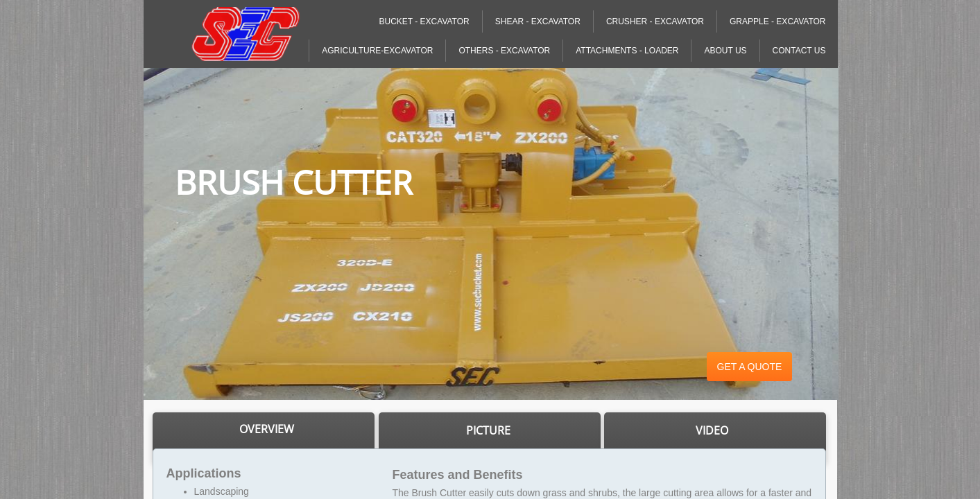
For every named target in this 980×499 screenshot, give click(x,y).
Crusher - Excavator (655, 21)
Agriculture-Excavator (377, 51)
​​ (267, 430)
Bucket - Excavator (424, 21)
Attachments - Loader (627, 51)
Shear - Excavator (538, 21)
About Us (725, 51)
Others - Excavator (504, 51)
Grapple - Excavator (777, 21)
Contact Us (799, 51)
